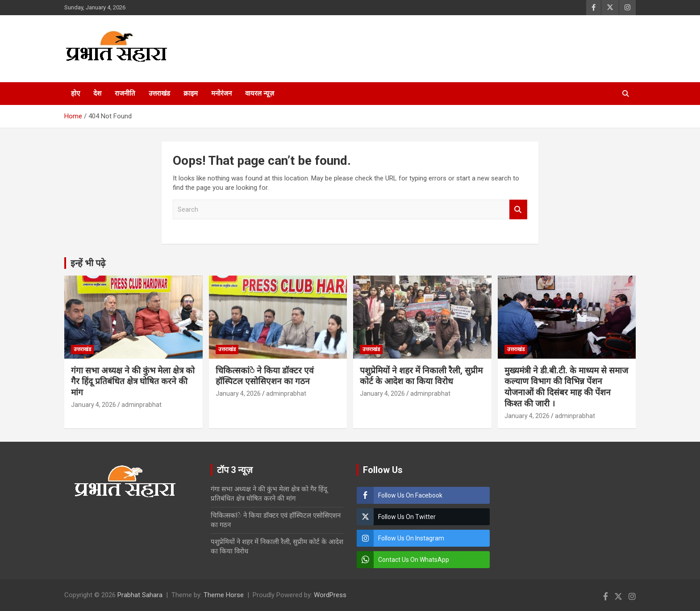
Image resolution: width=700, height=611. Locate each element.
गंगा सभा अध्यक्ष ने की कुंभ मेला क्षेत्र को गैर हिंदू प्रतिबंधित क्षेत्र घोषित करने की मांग (133, 381)
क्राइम (191, 93)
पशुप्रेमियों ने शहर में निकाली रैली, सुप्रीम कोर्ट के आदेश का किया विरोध (421, 376)
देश (97, 93)
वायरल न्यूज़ (260, 93)
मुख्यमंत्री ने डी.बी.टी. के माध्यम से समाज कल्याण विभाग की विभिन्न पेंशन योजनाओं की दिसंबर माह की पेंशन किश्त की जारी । (566, 387)
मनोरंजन (221, 93)
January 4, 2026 (94, 405)
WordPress (330, 595)
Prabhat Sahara (140, 595)
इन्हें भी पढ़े (88, 263)
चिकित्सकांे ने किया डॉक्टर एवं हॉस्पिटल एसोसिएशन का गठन (265, 376)
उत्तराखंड (159, 93)
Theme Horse (224, 595)
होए (75, 93)
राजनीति (125, 93)
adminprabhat (142, 405)
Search (518, 210)
